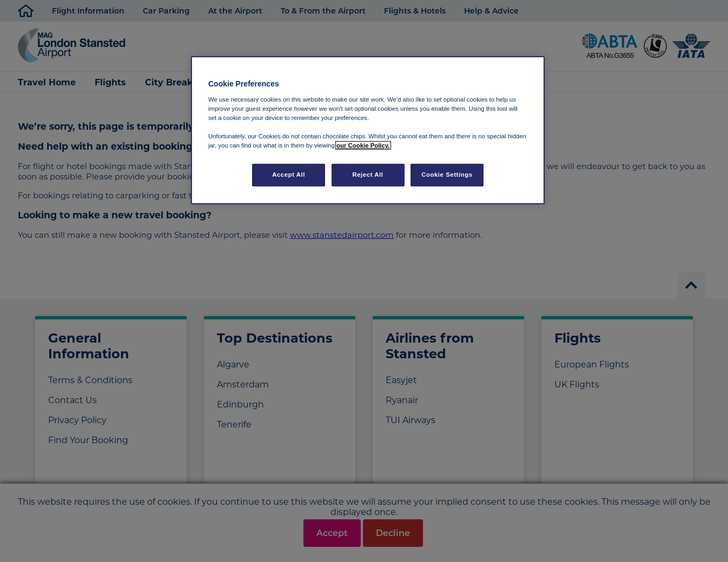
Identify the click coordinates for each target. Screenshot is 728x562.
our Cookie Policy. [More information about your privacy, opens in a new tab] (363, 145)
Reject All (368, 175)
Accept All (289, 175)
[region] (368, 130)
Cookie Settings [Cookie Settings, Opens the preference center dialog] (447, 175)
